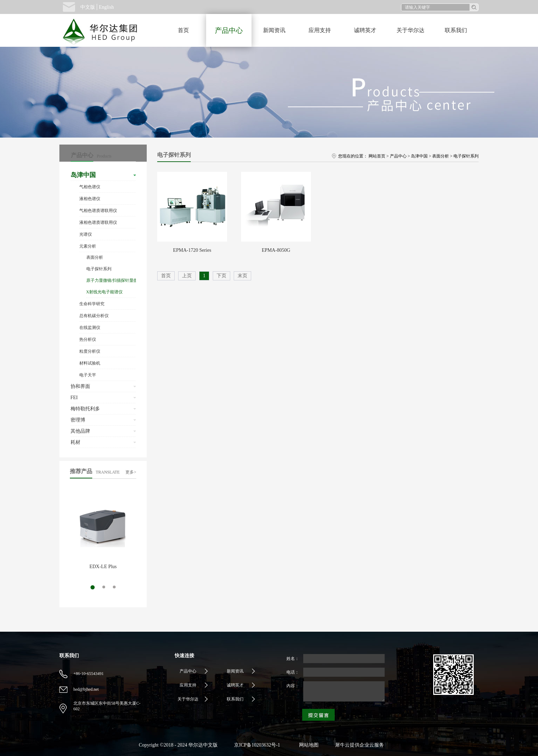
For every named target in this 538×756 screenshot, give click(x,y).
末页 (242, 276)
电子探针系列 (466, 156)
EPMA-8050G (276, 250)
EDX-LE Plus (103, 567)
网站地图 (308, 745)
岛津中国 (419, 156)
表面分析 (441, 156)
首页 (183, 30)
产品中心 (398, 156)
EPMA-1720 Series (192, 250)
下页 (221, 276)
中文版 (88, 7)
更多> (131, 472)
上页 (187, 276)
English (106, 7)
